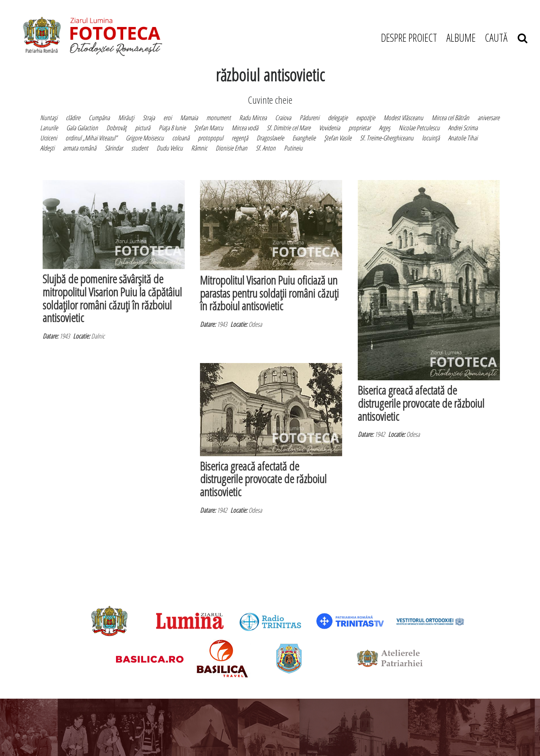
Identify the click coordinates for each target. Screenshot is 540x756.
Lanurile (49, 128)
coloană (181, 138)
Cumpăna (99, 118)
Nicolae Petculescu (419, 128)
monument (219, 118)
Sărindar (114, 148)
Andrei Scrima (463, 128)
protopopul (211, 138)
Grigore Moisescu (145, 138)
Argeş (385, 128)
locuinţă (431, 138)
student (140, 148)
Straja (149, 118)
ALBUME (461, 38)
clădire (73, 118)
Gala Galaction (82, 128)
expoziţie (366, 118)
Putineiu (293, 148)
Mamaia (189, 118)
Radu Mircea (253, 118)
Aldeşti (47, 148)
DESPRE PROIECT (409, 38)
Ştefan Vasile (338, 138)
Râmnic (199, 148)
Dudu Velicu (170, 148)
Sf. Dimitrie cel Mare (289, 128)
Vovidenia (329, 128)
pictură (143, 128)
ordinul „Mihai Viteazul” (91, 138)
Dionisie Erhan (231, 148)
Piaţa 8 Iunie (172, 128)
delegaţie (338, 118)
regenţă (240, 138)
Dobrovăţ (116, 128)
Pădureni (309, 118)
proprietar (359, 128)
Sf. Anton (266, 148)
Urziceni (49, 138)
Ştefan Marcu (209, 128)
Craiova (283, 118)
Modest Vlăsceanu (403, 118)
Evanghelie (304, 138)
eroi (167, 118)
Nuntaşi (49, 118)
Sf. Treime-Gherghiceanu (387, 138)
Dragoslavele (270, 138)
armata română (80, 148)
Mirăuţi (126, 118)
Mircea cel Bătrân (450, 118)
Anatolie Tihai (463, 138)
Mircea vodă (245, 128)
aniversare (489, 118)
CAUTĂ (506, 38)
